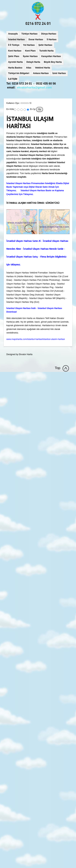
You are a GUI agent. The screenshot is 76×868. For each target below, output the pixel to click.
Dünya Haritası (49, 34)
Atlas (29, 68)
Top (58, 368)
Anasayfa (13, 34)
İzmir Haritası (59, 73)
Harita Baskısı (15, 68)
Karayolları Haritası (51, 56)
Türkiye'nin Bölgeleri (19, 73)
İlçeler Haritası (30, 56)
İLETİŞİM (13, 79)
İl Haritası (52, 39)
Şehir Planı (14, 56)
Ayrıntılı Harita (16, 62)
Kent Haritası (15, 51)
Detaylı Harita (33, 62)
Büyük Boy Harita (53, 62)
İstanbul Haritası (17, 39)
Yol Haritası (29, 45)
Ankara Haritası (41, 73)
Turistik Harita (46, 51)
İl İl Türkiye (14, 45)
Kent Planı (30, 51)
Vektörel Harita (42, 68)
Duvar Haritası (36, 39)
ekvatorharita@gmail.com (34, 87)
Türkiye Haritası (29, 34)
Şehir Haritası (45, 45)
